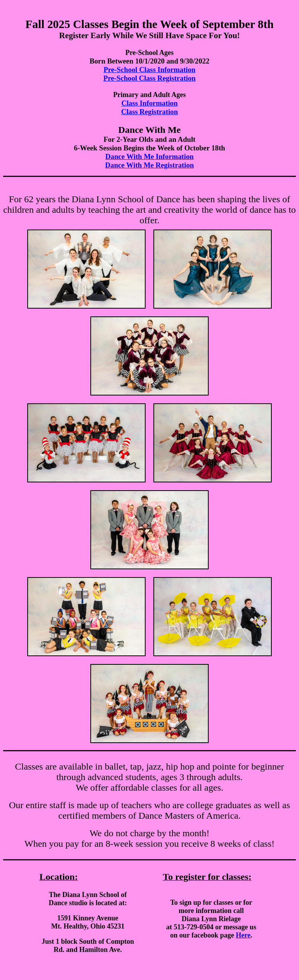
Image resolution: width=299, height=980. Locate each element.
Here (243, 935)
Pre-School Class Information (149, 70)
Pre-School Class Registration (150, 78)
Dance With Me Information (150, 156)
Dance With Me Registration (149, 165)
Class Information (150, 103)
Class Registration (149, 112)
